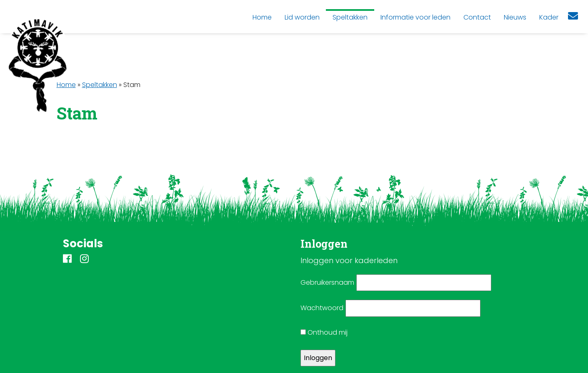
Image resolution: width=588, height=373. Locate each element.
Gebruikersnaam (327, 282)
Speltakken (100, 85)
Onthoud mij (324, 332)
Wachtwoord (322, 308)
